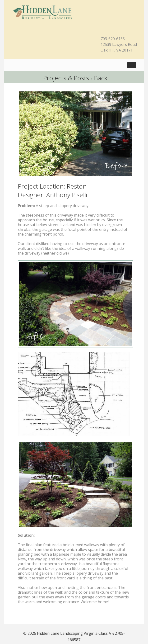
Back (101, 78)
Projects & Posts (66, 78)
